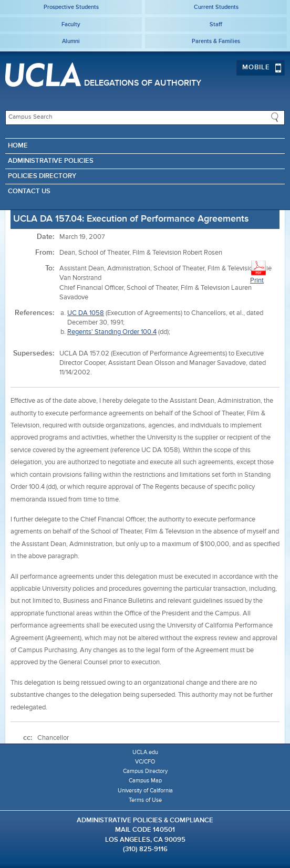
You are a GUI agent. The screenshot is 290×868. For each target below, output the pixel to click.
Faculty (71, 24)
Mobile (262, 68)
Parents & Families (216, 41)
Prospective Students (71, 7)
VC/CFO (145, 762)
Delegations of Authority (143, 83)
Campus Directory (145, 771)
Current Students (216, 7)
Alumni (71, 41)
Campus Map (145, 781)
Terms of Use (145, 800)
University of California (145, 791)
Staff (216, 24)
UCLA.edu (145, 752)
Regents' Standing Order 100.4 (112, 332)
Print (258, 272)
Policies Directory (42, 176)
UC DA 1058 (86, 313)
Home (18, 146)
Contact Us (29, 191)
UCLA (43, 75)
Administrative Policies (51, 161)
